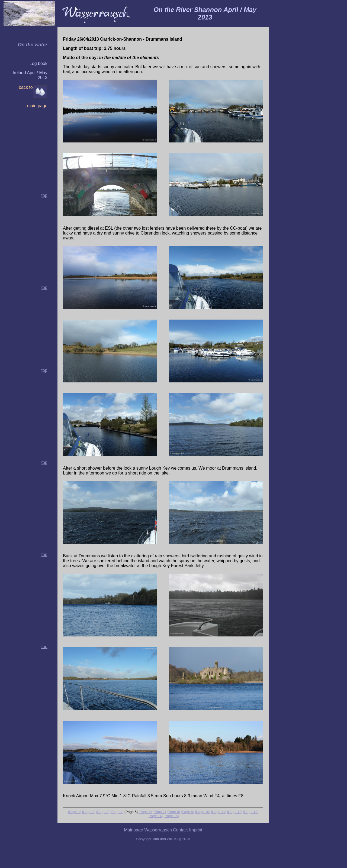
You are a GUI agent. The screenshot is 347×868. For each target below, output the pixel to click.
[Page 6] (145, 812)
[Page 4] (117, 812)
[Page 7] (159, 812)
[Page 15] (171, 816)
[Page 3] (103, 812)
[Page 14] (155, 816)
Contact (180, 830)
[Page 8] (173, 812)
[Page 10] (203, 812)
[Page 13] (251, 812)
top (44, 287)
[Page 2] (89, 812)
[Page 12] (235, 812)
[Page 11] (219, 812)
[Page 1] (75, 812)
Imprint (196, 830)
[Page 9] (187, 812)
